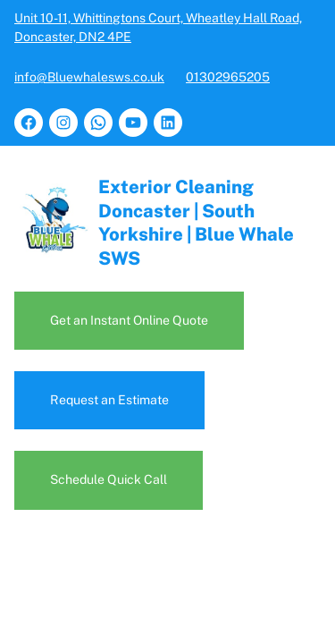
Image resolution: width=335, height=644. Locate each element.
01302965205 (228, 77)
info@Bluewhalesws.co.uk (89, 77)
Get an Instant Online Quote (131, 320)
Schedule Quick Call (109, 479)
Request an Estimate (111, 400)
